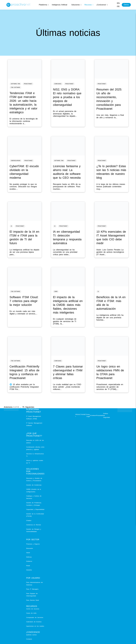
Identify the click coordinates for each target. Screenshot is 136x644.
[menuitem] (118, 3)
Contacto (29, 639)
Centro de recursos (33, 609)
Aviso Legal (88, 415)
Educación (30, 548)
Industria (29, 570)
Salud (28, 553)
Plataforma (33, 409)
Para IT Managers (32, 589)
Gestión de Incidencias (34, 485)
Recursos (32, 606)
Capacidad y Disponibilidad (35, 509)
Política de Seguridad (107, 415)
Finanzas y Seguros (33, 544)
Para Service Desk (33, 600)
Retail (28, 566)
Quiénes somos (31, 635)
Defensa (29, 557)
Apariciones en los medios (35, 626)
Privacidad (99, 415)
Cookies (93, 415)
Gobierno (29, 561)
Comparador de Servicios (35, 617)
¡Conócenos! (33, 632)
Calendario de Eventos (34, 622)
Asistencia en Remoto (34, 525)
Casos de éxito (31, 613)
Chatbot (29, 521)
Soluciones (33, 469)
